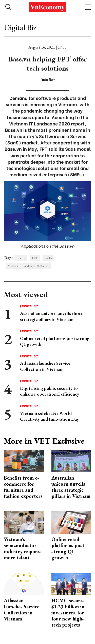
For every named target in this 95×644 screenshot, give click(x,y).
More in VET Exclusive (44, 441)
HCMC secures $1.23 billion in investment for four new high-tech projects (68, 613)
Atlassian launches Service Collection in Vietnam (45, 366)
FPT (35, 258)
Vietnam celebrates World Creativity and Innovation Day (49, 416)
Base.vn (21, 258)
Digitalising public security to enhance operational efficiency (50, 391)
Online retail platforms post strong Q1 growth (68, 548)
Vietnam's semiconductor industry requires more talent (23, 548)
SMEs (48, 258)
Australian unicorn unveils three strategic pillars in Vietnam (51, 316)
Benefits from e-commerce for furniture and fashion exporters (23, 487)
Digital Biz (20, 27)
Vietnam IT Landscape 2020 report (29, 266)
